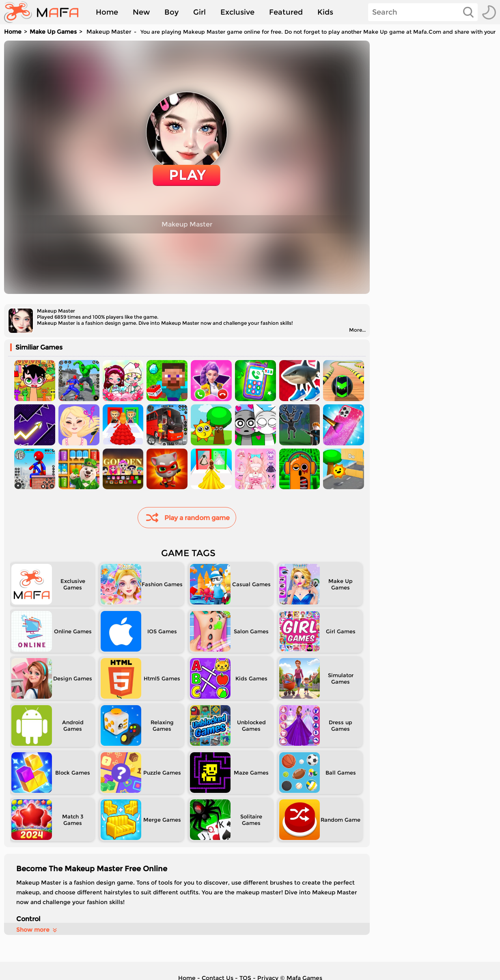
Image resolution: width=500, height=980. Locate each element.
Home (107, 12)
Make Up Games (53, 32)
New (141, 12)
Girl (199, 12)
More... (357, 330)
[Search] (423, 12)
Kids (325, 12)
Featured (286, 12)
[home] (45, 12)
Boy (171, 12)
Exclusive (237, 12)
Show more (37, 930)
